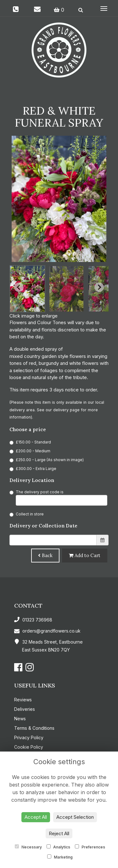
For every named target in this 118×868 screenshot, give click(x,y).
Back (45, 555)
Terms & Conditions (34, 728)
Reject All (59, 833)
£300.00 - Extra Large (33, 469)
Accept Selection (75, 817)
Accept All (36, 817)
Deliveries (25, 709)
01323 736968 (33, 620)
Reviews (23, 700)
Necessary (28, 847)
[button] (27, 289)
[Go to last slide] (19, 287)
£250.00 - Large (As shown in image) (47, 460)
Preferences (90, 847)
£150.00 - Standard (30, 442)
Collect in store (27, 514)
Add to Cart (85, 555)
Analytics (58, 847)
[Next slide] (99, 287)
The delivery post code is (58, 498)
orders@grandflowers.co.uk (47, 631)
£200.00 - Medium (30, 451)
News (20, 719)
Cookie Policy (29, 747)
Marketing (60, 857)
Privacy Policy (29, 737)
